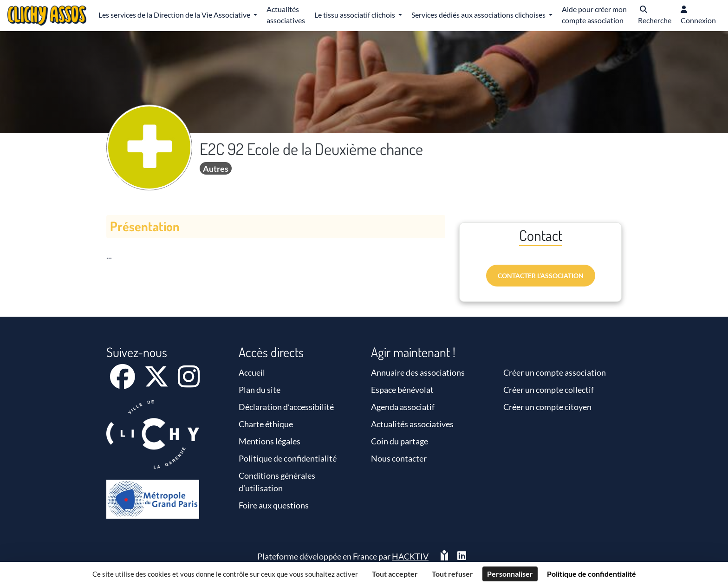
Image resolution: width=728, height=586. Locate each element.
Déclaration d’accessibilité (286, 407)
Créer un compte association (555, 372)
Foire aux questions (274, 505)
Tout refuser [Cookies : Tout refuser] (452, 574)
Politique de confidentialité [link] (591, 574)
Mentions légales (270, 441)
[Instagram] (189, 383)
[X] (157, 383)
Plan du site (260, 390)
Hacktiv (410, 556)
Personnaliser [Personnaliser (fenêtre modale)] (510, 574)
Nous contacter (399, 458)
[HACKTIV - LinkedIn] (462, 557)
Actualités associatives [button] (286, 15)
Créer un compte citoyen (547, 407)
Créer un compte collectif (549, 390)
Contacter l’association (541, 276)
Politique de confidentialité (288, 458)
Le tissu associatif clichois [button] (355, 15)
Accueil (252, 372)
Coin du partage (400, 441)
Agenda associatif (403, 407)
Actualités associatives (412, 424)
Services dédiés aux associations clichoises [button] (479, 15)
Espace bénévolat (402, 390)
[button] (655, 16)
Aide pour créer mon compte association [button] (594, 15)
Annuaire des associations (418, 372)
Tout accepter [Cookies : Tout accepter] (395, 574)
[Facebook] (123, 383)
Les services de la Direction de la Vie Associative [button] (175, 15)
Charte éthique (266, 424)
